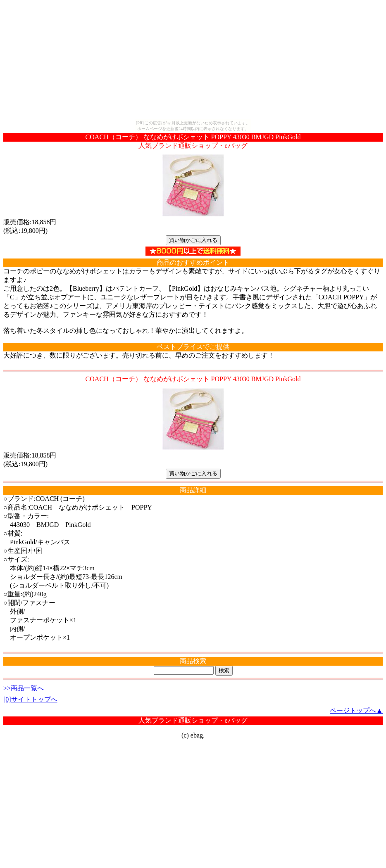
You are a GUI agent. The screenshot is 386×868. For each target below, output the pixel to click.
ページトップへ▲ (356, 710)
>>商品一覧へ (24, 688)
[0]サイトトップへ (30, 699)
